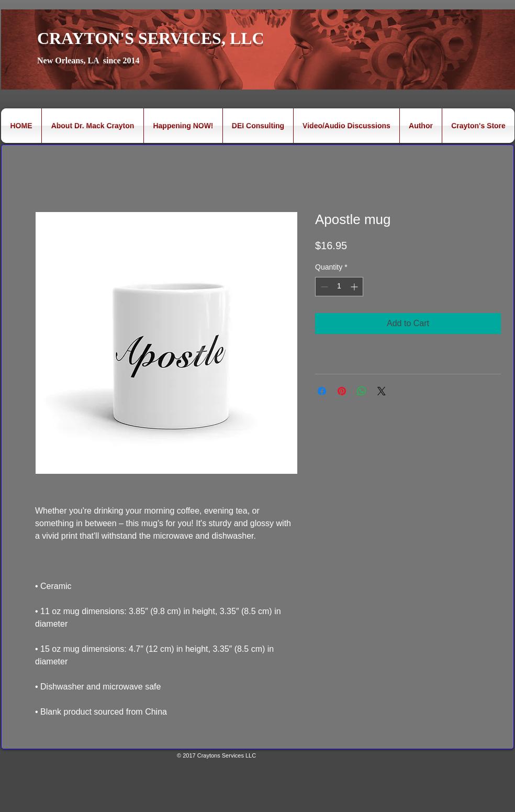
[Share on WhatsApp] (362, 391)
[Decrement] (323, 287)
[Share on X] (382, 391)
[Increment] (355, 287)
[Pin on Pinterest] (342, 391)
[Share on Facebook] (322, 391)
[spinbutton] (339, 287)
